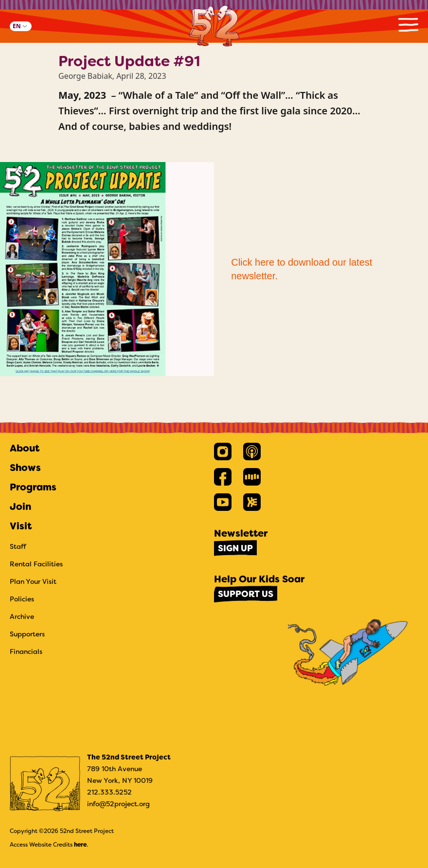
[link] (223, 452)
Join (20, 506)
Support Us (246, 594)
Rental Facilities (36, 564)
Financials (26, 651)
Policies (22, 599)
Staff (18, 546)
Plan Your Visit (33, 581)
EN (17, 26)
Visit (21, 526)
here (80, 845)
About (25, 448)
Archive (22, 616)
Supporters (27, 634)
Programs (33, 487)
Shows (25, 468)
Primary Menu (408, 25)
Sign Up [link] (235, 548)
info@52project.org (118, 804)
